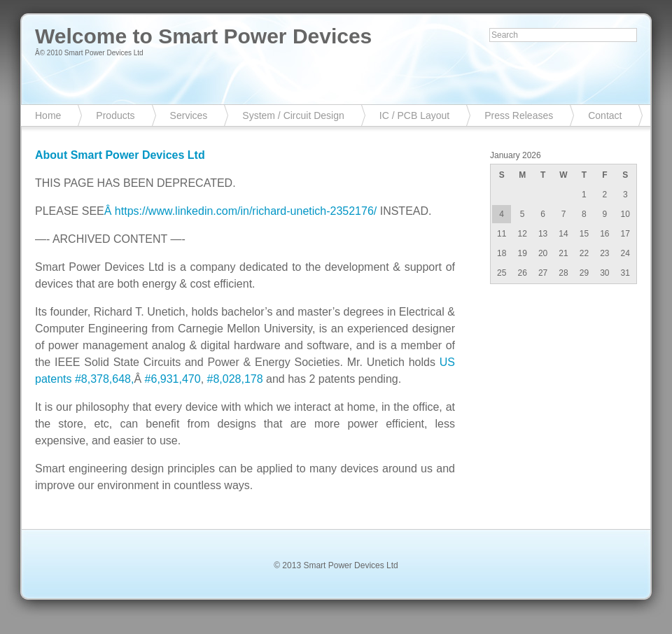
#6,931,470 (173, 379)
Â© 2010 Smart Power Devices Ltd (89, 53)
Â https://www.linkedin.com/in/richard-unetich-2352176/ (241, 211)
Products (115, 115)
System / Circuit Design (293, 115)
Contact (605, 115)
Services (189, 115)
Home (48, 115)
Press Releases (519, 115)
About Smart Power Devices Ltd (120, 155)
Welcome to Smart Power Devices (203, 36)
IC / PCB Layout (414, 115)
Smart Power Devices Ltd (350, 565)
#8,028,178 (235, 379)
